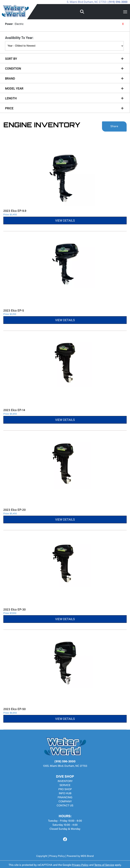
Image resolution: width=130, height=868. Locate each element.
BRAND (10, 78)
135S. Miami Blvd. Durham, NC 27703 (65, 766)
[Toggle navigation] (125, 12)
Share (114, 126)
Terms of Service (104, 865)
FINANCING (65, 798)
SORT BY (11, 59)
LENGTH (11, 98)
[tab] (64, 57)
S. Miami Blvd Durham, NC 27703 (87, 2)
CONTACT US (65, 806)
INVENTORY (65, 781)
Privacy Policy (57, 856)
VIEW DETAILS (65, 221)
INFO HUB (65, 794)
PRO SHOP (65, 789)
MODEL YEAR (14, 88)
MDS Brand (87, 856)
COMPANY (65, 802)
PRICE (9, 108)
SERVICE (65, 785)
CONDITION (13, 68)
